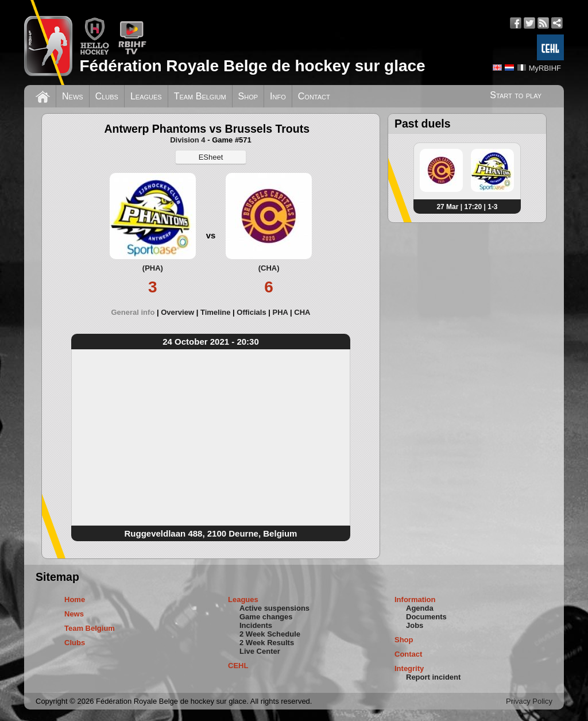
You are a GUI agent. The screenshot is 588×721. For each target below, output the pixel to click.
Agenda (420, 608)
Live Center (260, 651)
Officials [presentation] (251, 312)
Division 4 (187, 140)
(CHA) (269, 268)
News (73, 96)
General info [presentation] (133, 312)
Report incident (433, 677)
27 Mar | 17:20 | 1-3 (467, 207)
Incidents (256, 625)
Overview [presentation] (177, 312)
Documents (426, 617)
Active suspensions (274, 608)
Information (415, 599)
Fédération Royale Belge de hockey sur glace (252, 66)
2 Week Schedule (270, 634)
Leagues (146, 96)
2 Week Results (267, 643)
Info (278, 96)
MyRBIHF (545, 68)
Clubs (107, 96)
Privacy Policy (529, 701)
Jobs (415, 625)
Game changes (266, 617)
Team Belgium (200, 96)
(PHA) (153, 268)
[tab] (136, 312)
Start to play (516, 95)
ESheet (211, 157)
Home (75, 599)
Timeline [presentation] (216, 312)
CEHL (238, 666)
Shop (248, 96)
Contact (314, 96)
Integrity (409, 668)
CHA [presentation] (302, 312)
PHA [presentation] (280, 312)
